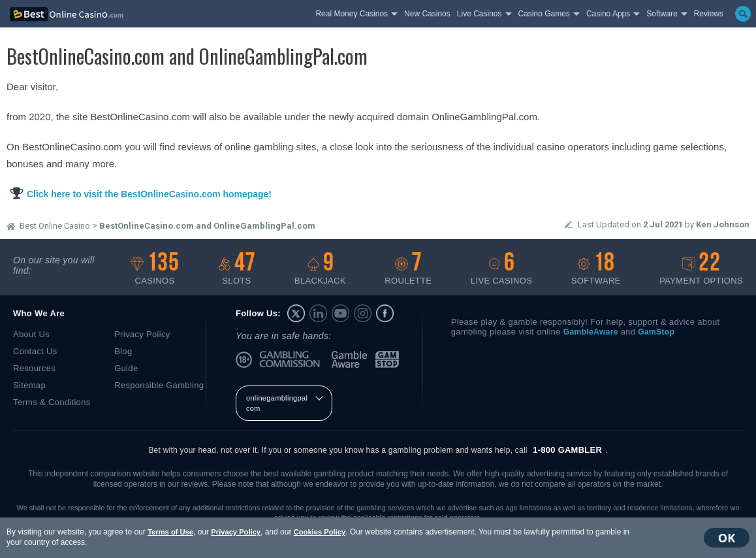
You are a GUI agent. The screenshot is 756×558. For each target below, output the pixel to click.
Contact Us (35, 351)
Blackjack (320, 269)
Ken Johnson (723, 224)
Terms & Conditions (52, 402)
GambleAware (351, 359)
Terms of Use (170, 532)
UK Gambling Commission (292, 359)
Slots (237, 269)
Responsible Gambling (159, 385)
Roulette (408, 269)
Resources (34, 368)
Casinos (155, 269)
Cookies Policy (320, 532)
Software (596, 269)
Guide (126, 368)
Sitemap (29, 385)
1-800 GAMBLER (567, 450)
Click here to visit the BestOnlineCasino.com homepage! (149, 194)
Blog (123, 351)
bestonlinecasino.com (86, 14)
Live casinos (501, 269)
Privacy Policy (236, 532)
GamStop (388, 359)
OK (727, 538)
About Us (31, 334)
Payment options (701, 269)
